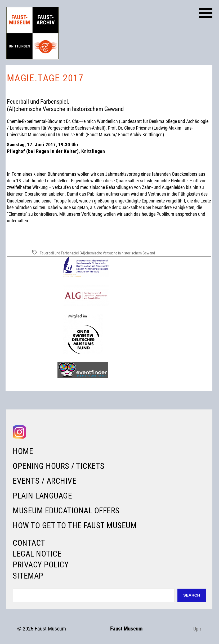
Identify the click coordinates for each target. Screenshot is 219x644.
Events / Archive (44, 481)
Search (192, 595)
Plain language (42, 496)
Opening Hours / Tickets (59, 466)
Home (23, 451)
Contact (29, 543)
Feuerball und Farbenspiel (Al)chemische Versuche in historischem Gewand (97, 253)
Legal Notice (37, 554)
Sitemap (28, 576)
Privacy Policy (41, 565)
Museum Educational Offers (66, 511)
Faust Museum (50, 629)
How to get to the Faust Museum (75, 525)
